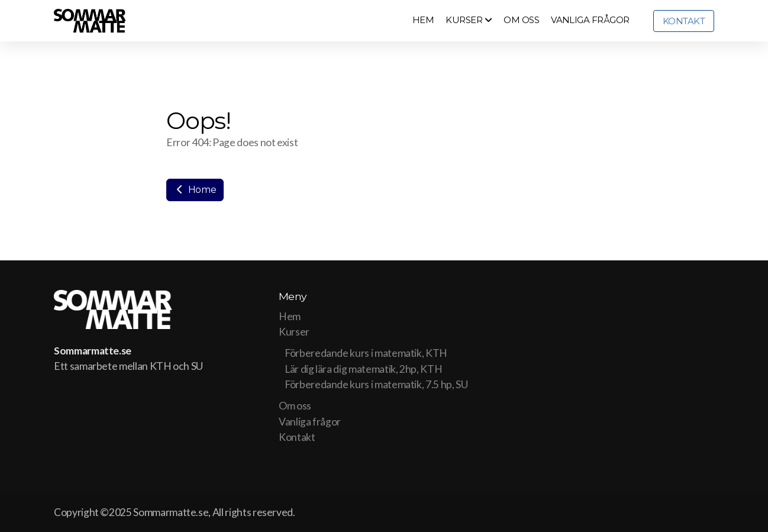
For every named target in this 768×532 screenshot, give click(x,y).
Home (195, 190)
